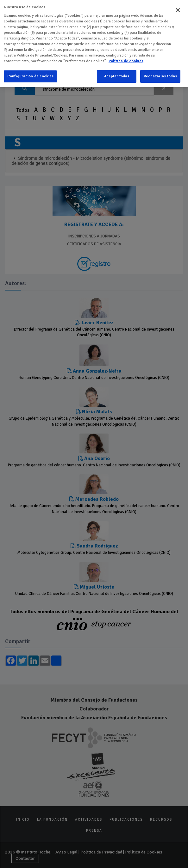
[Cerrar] (178, 9)
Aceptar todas (117, 75)
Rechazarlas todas (160, 75)
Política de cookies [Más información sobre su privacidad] (126, 59)
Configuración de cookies (30, 75)
